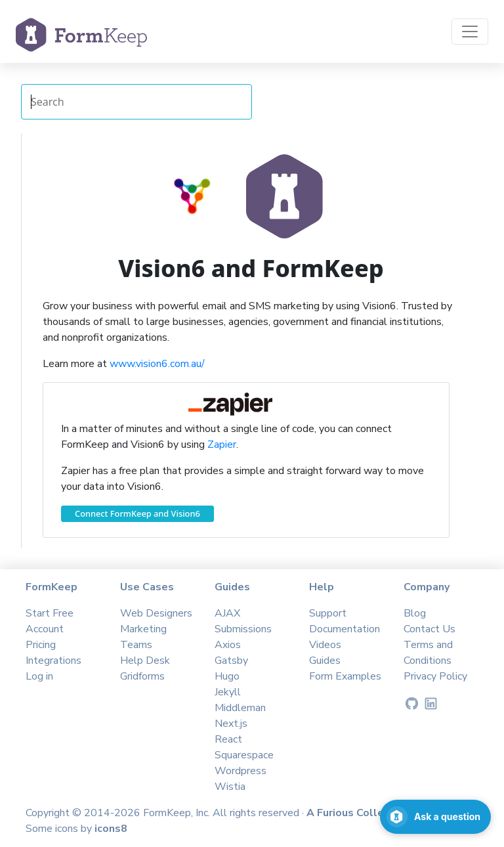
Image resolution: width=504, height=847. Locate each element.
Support (328, 613)
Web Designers (156, 613)
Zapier (222, 445)
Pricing (41, 645)
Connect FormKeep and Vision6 (137, 513)
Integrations (53, 661)
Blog (415, 613)
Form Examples (345, 676)
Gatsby (231, 661)
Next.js (231, 724)
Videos (325, 645)
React (228, 739)
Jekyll (228, 692)
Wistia (230, 787)
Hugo (227, 676)
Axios (228, 645)
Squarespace (244, 755)
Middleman (240, 708)
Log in (39, 676)
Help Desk (145, 661)
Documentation (345, 629)
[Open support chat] (435, 817)
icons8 (111, 829)
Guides (325, 661)
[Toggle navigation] (470, 32)
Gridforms (142, 676)
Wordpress (241, 771)
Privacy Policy (435, 676)
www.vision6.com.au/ (157, 364)
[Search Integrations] (136, 102)
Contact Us (430, 629)
